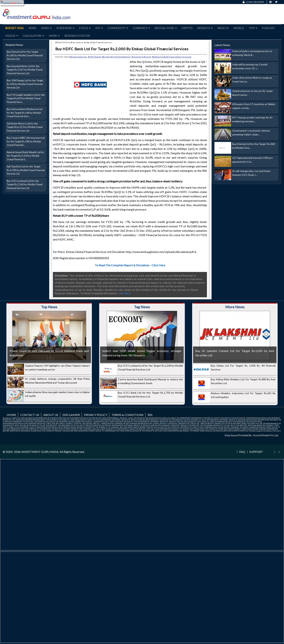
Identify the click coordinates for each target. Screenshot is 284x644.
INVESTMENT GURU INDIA (40, 452)
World (239, 28)
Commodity (118, 28)
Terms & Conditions (127, 415)
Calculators (33, 36)
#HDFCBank (94, 57)
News (32, 28)
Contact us (30, 415)
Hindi (46, 28)
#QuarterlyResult (141, 57)
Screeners (65, 28)
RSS (150, 415)
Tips (253, 28)
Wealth (223, 28)
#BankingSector (78, 57)
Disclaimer (71, 415)
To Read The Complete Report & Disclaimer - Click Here (130, 265)
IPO (99, 28)
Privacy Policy (96, 415)
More (54, 36)
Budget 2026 (14, 28)
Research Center (77, 36)
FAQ (242, 452)
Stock (85, 28)
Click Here (124, 293)
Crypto (187, 28)
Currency (141, 28)
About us (51, 415)
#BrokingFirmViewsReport (116, 57)
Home (11, 415)
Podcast (269, 28)
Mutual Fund (166, 28)
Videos (12, 36)
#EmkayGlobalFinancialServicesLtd (172, 57)
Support (256, 452)
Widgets (205, 28)
